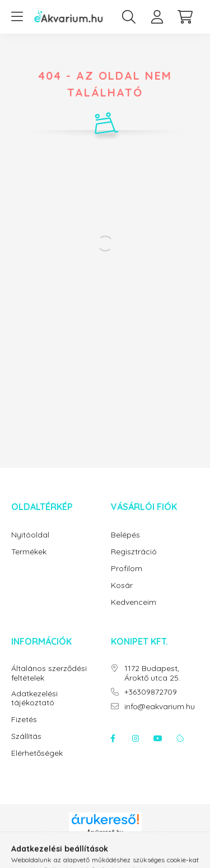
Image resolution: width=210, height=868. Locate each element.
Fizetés (24, 720)
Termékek (29, 552)
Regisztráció (134, 552)
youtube (158, 738)
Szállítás (26, 736)
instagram (136, 738)
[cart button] (185, 17)
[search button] (129, 17)
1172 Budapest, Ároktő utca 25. (152, 673)
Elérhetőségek (37, 753)
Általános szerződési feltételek (49, 673)
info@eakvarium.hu (160, 707)
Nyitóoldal (30, 535)
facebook (113, 738)
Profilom (127, 569)
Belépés (125, 535)
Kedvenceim (134, 602)
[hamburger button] (17, 17)
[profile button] (157, 17)
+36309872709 (151, 692)
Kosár (122, 585)
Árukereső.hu (105, 832)
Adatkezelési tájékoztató (34, 699)
